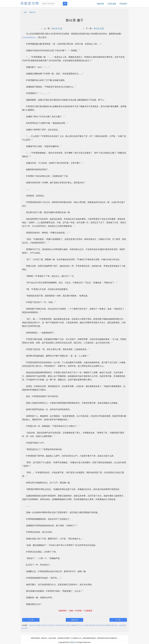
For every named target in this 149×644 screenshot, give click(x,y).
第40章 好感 (57, 29)
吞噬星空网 (30, 3)
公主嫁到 (86, 625)
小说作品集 (112, 4)
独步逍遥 (92, 625)
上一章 (31, 620)
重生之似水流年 (49, 625)
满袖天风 (32, 12)
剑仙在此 (62, 625)
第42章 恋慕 (99, 29)
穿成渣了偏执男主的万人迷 (74, 625)
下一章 (118, 620)
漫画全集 (100, 4)
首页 (25, 12)
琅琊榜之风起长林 (112, 625)
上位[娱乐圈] (122, 625)
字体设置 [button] (124, 4)
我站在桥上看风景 (35, 625)
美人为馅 (24, 628)
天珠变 (57, 625)
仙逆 (42, 625)
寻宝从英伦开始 (100, 625)
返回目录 (74, 620)
